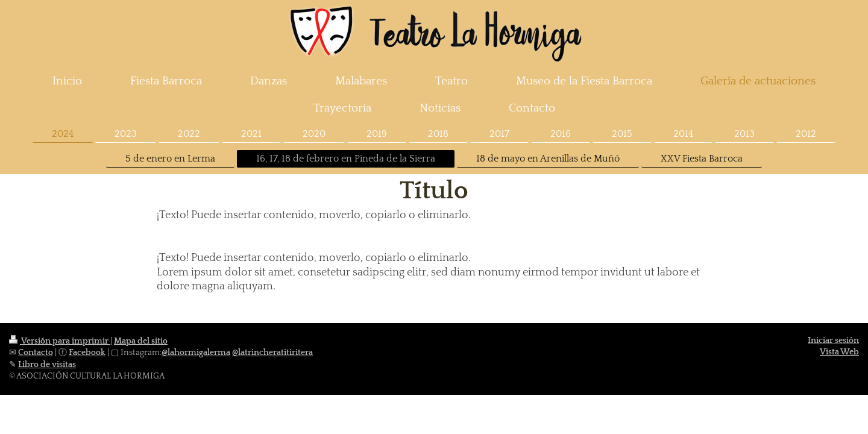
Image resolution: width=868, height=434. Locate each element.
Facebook (87, 353)
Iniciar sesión (833, 341)
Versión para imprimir (60, 341)
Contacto (36, 353)
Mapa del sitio (141, 341)
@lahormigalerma (196, 353)
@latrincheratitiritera (272, 353)
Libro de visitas (47, 365)
